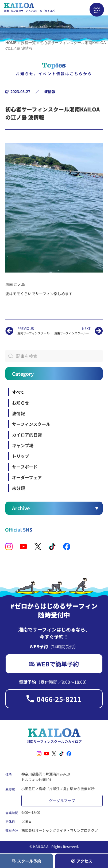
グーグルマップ (62, 801)
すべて (18, 392)
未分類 (18, 488)
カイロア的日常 (27, 435)
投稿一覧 (28, 43)
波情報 (50, 91)
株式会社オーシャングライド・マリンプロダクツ (60, 830)
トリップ (21, 456)
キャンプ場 (23, 445)
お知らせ (21, 403)
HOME (11, 43)
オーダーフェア (27, 477)
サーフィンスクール (31, 424)
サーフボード (25, 467)
